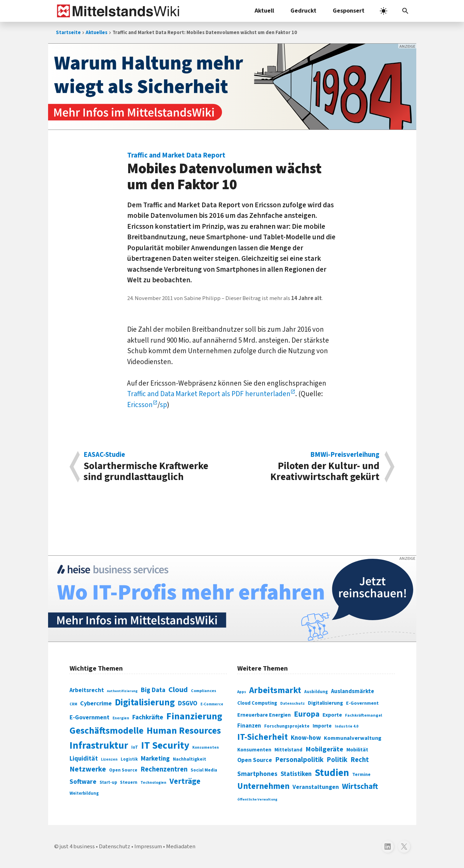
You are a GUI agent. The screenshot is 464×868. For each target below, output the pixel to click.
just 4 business (77, 847)
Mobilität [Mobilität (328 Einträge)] (357, 750)
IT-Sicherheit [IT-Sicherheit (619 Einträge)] (263, 737)
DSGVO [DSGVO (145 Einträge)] (188, 704)
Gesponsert (349, 11)
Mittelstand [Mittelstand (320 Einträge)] (288, 750)
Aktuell (264, 11)
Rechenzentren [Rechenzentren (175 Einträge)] (164, 769)
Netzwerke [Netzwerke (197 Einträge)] (88, 769)
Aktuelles (96, 33)
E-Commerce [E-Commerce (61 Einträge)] (212, 704)
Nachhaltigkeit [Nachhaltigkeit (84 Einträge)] (190, 759)
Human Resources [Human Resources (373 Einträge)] (184, 731)
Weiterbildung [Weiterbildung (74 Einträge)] (84, 793)
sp (163, 405)
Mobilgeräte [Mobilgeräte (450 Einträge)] (324, 749)
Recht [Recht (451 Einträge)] (360, 760)
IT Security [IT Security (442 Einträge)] (165, 746)
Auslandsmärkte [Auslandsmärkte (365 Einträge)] (353, 691)
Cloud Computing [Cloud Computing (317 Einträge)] (257, 703)
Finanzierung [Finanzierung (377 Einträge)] (194, 716)
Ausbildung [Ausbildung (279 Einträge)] (316, 692)
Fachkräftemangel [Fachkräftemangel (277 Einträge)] (364, 715)
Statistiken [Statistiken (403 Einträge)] (296, 774)
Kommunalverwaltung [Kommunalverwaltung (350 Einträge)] (353, 738)
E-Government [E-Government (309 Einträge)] (362, 703)
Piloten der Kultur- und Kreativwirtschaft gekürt (309, 467)
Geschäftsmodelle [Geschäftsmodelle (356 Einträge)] (107, 731)
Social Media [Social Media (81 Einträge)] (204, 770)
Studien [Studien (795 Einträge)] (332, 773)
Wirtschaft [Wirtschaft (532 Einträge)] (360, 786)
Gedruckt (303, 11)
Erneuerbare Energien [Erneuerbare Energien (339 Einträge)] (264, 715)
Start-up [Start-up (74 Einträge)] (108, 782)
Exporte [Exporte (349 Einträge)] (332, 715)
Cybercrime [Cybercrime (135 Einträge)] (96, 703)
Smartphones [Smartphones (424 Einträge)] (257, 774)
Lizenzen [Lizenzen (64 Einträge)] (109, 759)
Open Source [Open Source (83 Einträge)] (123, 770)
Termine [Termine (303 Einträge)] (361, 775)
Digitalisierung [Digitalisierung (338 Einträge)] (145, 703)
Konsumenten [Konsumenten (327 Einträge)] (254, 750)
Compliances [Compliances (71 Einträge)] (204, 691)
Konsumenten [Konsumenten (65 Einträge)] (206, 747)
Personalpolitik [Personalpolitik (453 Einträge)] (299, 760)
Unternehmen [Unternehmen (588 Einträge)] (263, 786)
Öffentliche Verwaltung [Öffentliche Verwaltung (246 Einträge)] (257, 799)
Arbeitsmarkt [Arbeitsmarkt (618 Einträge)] (275, 690)
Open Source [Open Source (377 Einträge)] (255, 760)
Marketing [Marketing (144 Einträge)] (155, 759)
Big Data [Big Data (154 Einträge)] (153, 690)
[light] (384, 11)
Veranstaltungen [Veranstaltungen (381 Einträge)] (316, 787)
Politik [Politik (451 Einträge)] (337, 760)
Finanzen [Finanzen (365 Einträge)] (249, 726)
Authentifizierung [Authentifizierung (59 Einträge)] (122, 691)
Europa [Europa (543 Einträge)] (307, 714)
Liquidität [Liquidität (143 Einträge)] (84, 759)
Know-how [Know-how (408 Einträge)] (306, 738)
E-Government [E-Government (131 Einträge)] (89, 717)
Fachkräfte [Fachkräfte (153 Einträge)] (148, 717)
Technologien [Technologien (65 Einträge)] (153, 783)
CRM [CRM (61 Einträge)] (73, 704)
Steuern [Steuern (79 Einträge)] (129, 782)
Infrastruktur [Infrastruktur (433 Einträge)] (99, 746)
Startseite (68, 33)
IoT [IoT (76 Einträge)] (135, 747)
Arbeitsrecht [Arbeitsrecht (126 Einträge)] (87, 690)
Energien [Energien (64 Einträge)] (121, 718)
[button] (405, 11)
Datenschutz (115, 847)
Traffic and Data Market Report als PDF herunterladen (209, 394)
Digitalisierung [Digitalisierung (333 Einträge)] (325, 703)
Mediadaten (181, 847)
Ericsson (140, 405)
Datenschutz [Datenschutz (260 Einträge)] (293, 704)
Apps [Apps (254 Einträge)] (242, 692)
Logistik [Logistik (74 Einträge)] (129, 759)
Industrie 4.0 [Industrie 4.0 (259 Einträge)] (347, 726)
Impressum (148, 847)
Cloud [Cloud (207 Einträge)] (178, 690)
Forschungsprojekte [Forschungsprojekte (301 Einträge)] (287, 726)
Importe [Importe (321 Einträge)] (322, 726)
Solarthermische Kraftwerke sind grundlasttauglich (154, 467)
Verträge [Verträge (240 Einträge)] (185, 781)
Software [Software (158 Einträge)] (83, 782)
